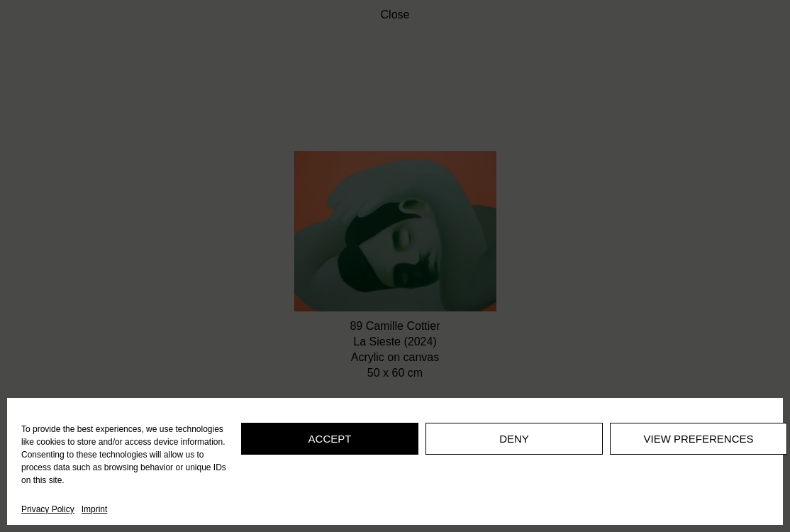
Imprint (95, 509)
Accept (330, 439)
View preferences (698, 439)
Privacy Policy (48, 509)
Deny (514, 439)
